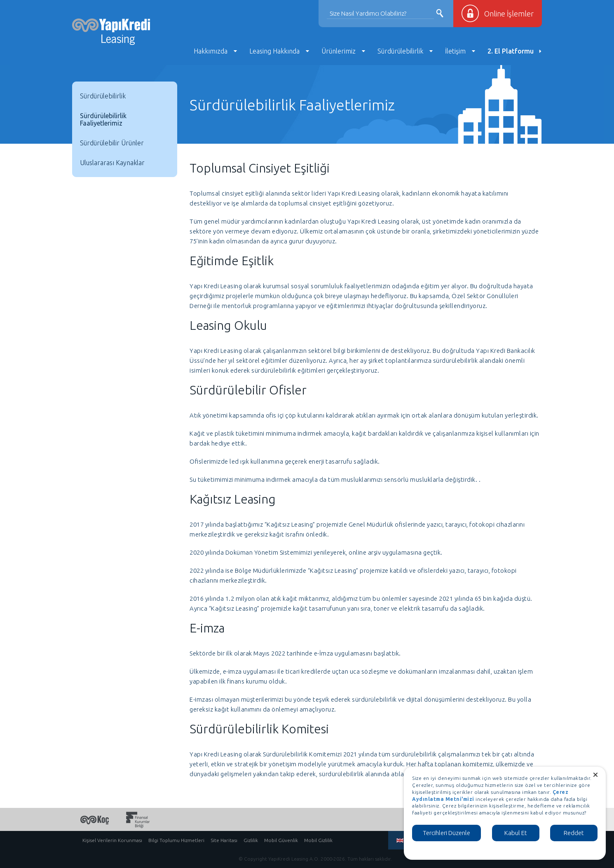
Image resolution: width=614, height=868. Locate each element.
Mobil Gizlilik (318, 840)
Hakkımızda (211, 51)
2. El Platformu (511, 51)
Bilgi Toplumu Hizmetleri (176, 840)
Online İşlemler (509, 14)
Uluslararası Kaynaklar (112, 163)
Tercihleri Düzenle (446, 833)
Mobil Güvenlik (281, 840)
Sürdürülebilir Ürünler (112, 143)
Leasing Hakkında (274, 51)
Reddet (574, 833)
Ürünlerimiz (339, 51)
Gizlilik (251, 840)
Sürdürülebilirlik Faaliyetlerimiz (103, 119)
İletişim (455, 51)
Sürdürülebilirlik (400, 51)
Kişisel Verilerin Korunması (112, 840)
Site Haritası (224, 840)
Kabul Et (516, 833)
